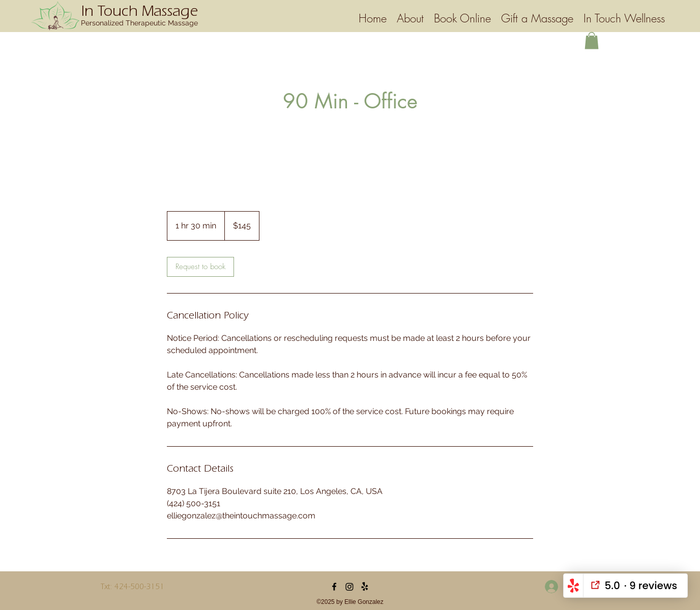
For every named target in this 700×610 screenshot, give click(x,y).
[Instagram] (349, 587)
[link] (200, 267)
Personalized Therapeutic (124, 23)
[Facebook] (334, 587)
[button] (592, 40)
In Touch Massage (139, 13)
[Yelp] (365, 587)
